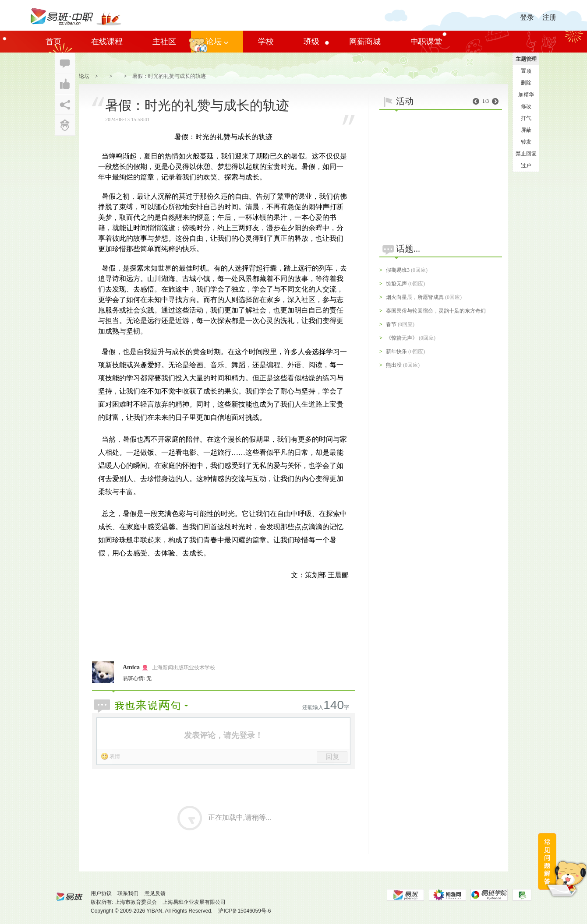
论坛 (217, 42)
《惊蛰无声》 (402, 338)
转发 (526, 142)
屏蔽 (526, 130)
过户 (526, 165)
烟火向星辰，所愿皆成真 (415, 297)
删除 (526, 83)
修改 (526, 106)
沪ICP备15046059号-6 (244, 911)
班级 (311, 42)
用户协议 (101, 893)
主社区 (164, 42)
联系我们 (128, 893)
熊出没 (394, 365)
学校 (266, 42)
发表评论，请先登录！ (223, 735)
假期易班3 (398, 270)
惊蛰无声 (396, 284)
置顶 (526, 71)
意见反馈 (155, 893)
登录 (527, 17)
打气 (526, 118)
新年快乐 (396, 351)
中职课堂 (426, 42)
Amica (131, 667)
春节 (391, 324)
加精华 (526, 95)
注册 (549, 17)
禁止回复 (526, 154)
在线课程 (107, 42)
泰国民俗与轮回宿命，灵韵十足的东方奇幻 (436, 311)
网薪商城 (365, 42)
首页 (53, 42)
